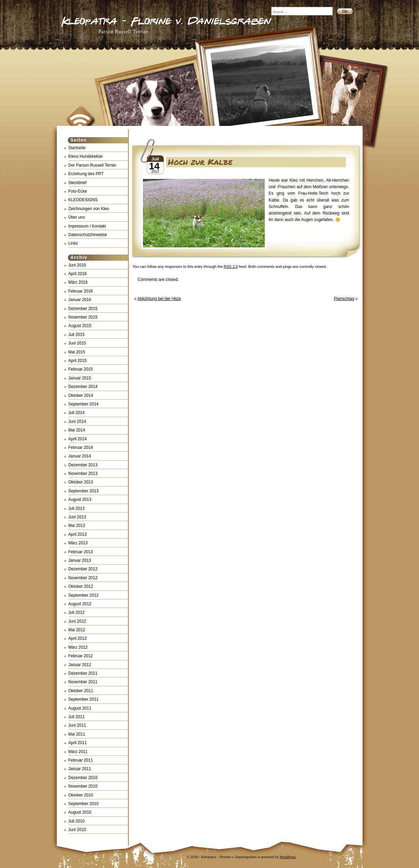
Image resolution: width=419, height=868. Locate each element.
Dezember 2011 (83, 673)
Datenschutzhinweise (88, 235)
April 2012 (78, 638)
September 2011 (84, 699)
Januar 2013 (80, 560)
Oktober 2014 (81, 396)
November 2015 (83, 317)
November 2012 (83, 578)
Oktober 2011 (81, 691)
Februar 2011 (81, 760)
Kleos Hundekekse (86, 156)
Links (73, 243)
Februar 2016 (81, 291)
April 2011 (78, 743)
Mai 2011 (77, 734)
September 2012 (84, 595)
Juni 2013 (77, 517)
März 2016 (78, 282)
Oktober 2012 (81, 586)
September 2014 (84, 404)
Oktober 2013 (81, 482)
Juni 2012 (77, 621)
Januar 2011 (80, 769)
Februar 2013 (81, 552)
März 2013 (78, 543)
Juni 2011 (77, 725)
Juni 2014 (77, 422)
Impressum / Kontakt (87, 226)
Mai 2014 (77, 430)
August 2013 (80, 500)
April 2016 (78, 274)
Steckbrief (77, 183)
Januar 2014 (80, 456)
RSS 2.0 (231, 267)
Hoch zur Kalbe (200, 162)
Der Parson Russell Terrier (93, 165)
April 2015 (78, 361)
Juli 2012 (77, 612)
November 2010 (83, 786)
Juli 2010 (77, 821)
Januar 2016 (80, 300)
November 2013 (83, 474)
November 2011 (83, 682)
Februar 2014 (81, 448)
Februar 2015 (81, 369)
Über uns (77, 217)
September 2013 (84, 491)
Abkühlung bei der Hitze (159, 299)
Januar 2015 (80, 378)
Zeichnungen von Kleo (89, 209)
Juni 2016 (77, 265)
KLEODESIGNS (83, 200)
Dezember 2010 (83, 778)
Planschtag (344, 299)
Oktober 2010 (81, 795)
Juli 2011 (77, 717)
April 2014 (78, 439)
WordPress (288, 857)
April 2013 (78, 534)
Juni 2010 (77, 830)
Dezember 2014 (83, 387)
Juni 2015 (77, 343)
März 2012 (78, 647)
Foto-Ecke (78, 191)
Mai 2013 (77, 526)
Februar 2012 (81, 656)
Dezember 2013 (83, 465)
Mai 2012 (77, 630)
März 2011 (78, 752)
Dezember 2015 (83, 309)
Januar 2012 (80, 665)
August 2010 (80, 812)
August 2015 (80, 326)
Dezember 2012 (83, 569)
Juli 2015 (77, 335)
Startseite (77, 148)
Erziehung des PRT (86, 174)
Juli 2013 (77, 508)
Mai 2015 (77, 352)
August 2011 (80, 708)
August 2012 (80, 604)
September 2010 (84, 804)
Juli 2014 (77, 413)
